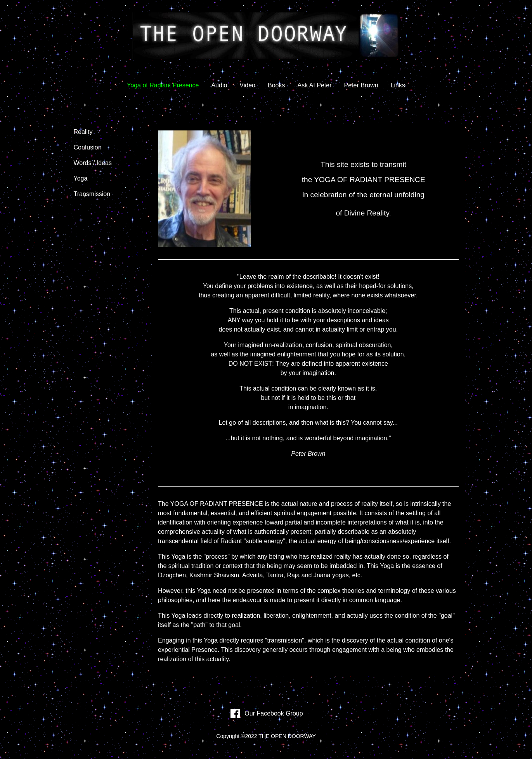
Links (398, 85)
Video (247, 85)
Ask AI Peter (314, 85)
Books (276, 85)
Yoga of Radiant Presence (163, 85)
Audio (219, 85)
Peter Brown (361, 85)
